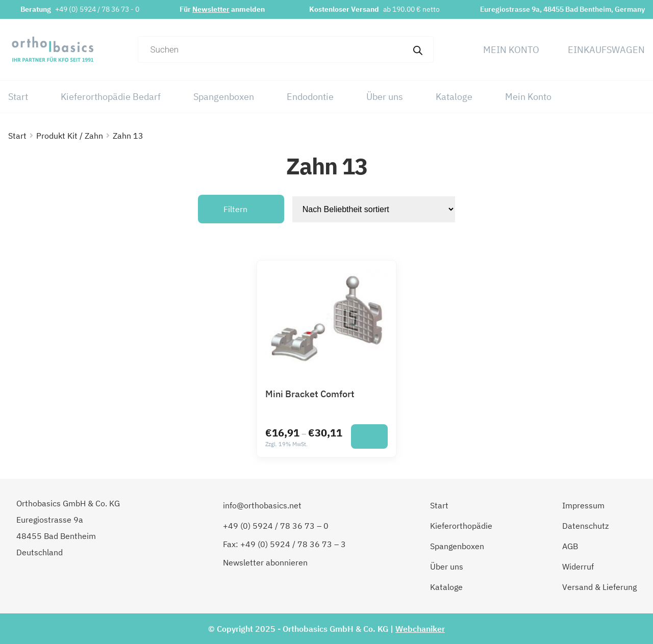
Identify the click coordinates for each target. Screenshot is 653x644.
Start (18, 97)
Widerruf (578, 566)
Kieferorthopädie (461, 526)
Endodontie (310, 97)
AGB (570, 546)
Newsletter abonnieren (265, 562)
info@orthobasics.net (262, 505)
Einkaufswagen (606, 50)
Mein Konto (511, 50)
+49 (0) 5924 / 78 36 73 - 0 (97, 9)
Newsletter (211, 9)
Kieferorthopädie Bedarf (111, 97)
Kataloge (454, 97)
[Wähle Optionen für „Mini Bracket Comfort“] (369, 436)
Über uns (385, 97)
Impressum (583, 505)
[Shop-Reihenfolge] (374, 209)
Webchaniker (420, 629)
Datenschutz (585, 526)
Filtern (235, 209)
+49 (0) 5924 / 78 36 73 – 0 (276, 526)
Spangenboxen (224, 97)
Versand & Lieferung (599, 587)
